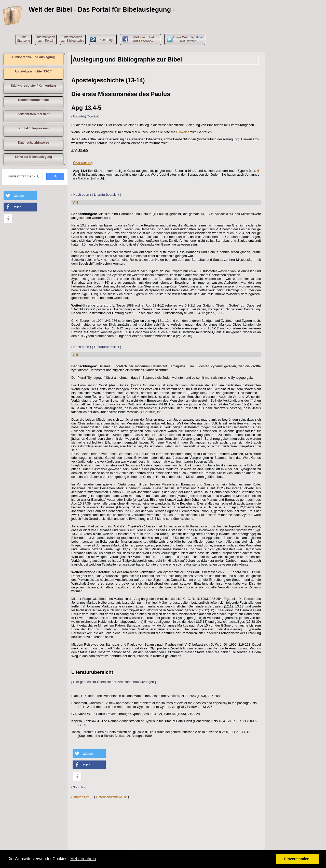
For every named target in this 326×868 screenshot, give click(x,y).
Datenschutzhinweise (33, 143)
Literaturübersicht (107, 195)
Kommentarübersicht (33, 100)
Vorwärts (93, 117)
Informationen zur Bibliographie (73, 39)
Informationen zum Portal (46, 39)
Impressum (81, 797)
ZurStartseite (24, 39)
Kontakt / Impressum (33, 128)
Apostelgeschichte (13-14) (33, 71)
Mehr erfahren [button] (83, 859)
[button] (20, 196)
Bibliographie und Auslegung (33, 57)
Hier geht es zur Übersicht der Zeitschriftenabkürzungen (113, 682)
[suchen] (24, 177)
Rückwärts (79, 117)
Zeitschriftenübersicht (33, 114)
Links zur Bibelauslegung (33, 157)
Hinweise (183, 132)
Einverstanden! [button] (297, 859)
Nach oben (81, 195)
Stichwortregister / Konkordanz (33, 86)
